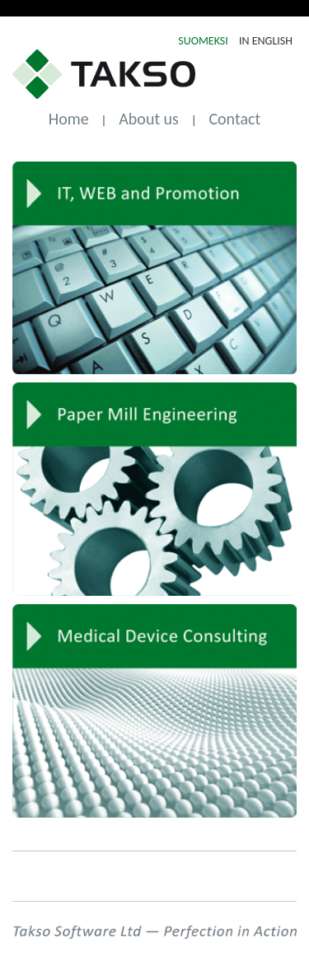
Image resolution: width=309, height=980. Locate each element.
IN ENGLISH (266, 41)
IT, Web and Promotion (154, 268)
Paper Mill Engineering (154, 489)
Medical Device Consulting (154, 711)
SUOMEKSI (204, 41)
